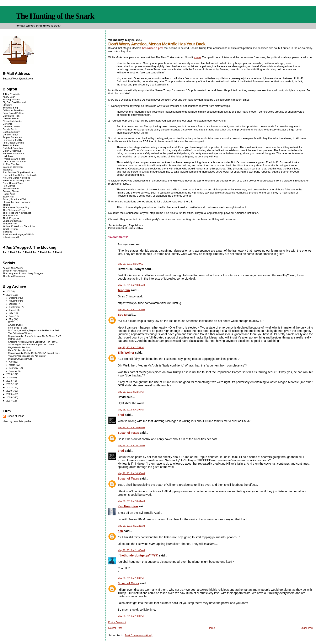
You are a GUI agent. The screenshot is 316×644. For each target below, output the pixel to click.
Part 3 (21, 252)
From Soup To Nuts (18, 328)
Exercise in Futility (12, 140)
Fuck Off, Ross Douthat (20, 350)
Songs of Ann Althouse (15, 271)
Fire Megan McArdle (14, 143)
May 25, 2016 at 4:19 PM (131, 410)
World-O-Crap (10, 229)
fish (120, 531)
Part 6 (44, 252)
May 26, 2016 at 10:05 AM (131, 427)
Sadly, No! (8, 197)
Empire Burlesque (12, 137)
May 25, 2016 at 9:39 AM (130, 264)
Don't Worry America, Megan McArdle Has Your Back (34, 331)
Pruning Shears (11, 191)
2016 (9, 295)
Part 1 (6, 252)
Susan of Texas (128, 433)
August (13, 310)
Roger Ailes (9, 194)
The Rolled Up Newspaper (17, 213)
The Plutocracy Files (14, 210)
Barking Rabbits (11, 99)
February (14, 368)
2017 (9, 291)
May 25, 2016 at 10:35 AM (131, 285)
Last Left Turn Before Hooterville (20, 175)
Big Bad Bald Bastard (14, 102)
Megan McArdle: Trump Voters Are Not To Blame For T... (35, 336)
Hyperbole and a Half (14, 159)
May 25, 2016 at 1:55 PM (131, 392)
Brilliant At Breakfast (14, 110)
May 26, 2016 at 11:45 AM (131, 550)
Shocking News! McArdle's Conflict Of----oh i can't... (33, 342)
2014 (9, 377)
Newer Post (115, 628)
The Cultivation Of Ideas (20, 333)
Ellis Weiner (126, 353)
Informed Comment (13, 167)
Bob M (122, 315)
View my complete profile (17, 421)
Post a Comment (117, 622)
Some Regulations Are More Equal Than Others (31, 345)
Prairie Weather (11, 188)
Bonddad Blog (10, 108)
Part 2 (14, 252)
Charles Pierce (11, 118)
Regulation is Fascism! (19, 348)
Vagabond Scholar (13, 221)
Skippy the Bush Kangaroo (17, 202)
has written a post (153, 48)
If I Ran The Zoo (11, 164)
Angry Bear (9, 97)
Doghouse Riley (11, 132)
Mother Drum (15, 339)
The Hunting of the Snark (55, 16)
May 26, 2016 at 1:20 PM (131, 616)
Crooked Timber (11, 126)
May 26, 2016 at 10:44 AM (131, 501)
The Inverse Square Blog (16, 207)
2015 (9, 374)
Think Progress (11, 218)
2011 (9, 387)
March (12, 365)
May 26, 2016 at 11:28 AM (131, 526)
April (12, 362)
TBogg (6, 205)
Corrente (7, 124)
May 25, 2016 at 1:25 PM (131, 347)
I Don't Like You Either (15, 161)
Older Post (307, 628)
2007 (9, 401)
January (13, 371)
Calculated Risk (11, 116)
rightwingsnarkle (11, 237)
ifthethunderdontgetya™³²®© (138, 555)
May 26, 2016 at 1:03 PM (131, 578)
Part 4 (29, 252)
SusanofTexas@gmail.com (18, 79)
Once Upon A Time (13, 183)
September (15, 307)
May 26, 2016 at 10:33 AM (131, 473)
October (13, 304)
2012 (9, 384)
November (15, 301)
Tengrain (124, 290)
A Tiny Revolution (12, 94)
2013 (9, 381)
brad (121, 415)
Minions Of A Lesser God (20, 359)
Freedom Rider (11, 145)
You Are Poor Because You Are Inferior (27, 356)
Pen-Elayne (9, 186)
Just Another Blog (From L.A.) (19, 172)
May (11, 319)
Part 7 (51, 252)
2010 (9, 391)
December (15, 298)
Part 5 (36, 252)
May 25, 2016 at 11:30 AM (131, 309)
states (198, 57)
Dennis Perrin (10, 129)
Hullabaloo (8, 156)
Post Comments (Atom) (139, 635)
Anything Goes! (16, 325)
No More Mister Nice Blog (16, 178)
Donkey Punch (11, 135)
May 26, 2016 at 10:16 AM (131, 446)
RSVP (11, 322)
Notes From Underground (16, 180)
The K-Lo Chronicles (14, 276)
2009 (9, 394)
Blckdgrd (7, 105)
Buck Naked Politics (13, 113)
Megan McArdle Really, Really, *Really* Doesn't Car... (34, 353)
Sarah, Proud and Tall (14, 199)
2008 (9, 397)
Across (13, 268)
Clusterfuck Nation (13, 121)
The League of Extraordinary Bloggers (23, 273)
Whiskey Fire (10, 223)
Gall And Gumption (13, 148)
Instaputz (8, 170)
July (11, 313)
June (12, 316)
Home (211, 628)
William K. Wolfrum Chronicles (19, 226)
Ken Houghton (128, 506)
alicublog (7, 232)
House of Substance (14, 153)
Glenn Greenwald (12, 151)
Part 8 (58, 252)
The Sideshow (10, 215)
